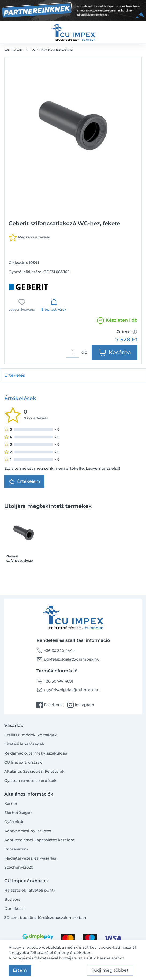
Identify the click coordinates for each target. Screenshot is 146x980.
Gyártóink (14, 822)
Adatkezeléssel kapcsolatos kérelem (39, 840)
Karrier (11, 804)
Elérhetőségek (18, 813)
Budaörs (12, 899)
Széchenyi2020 (19, 867)
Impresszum (16, 849)
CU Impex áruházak (23, 762)
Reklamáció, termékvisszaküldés (36, 753)
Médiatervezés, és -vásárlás (30, 858)
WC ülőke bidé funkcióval (52, 50)
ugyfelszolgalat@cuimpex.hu (68, 659)
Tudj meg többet (110, 970)
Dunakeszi (14, 909)
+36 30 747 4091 (55, 681)
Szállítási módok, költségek (31, 735)
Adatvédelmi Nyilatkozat (28, 831)
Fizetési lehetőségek (24, 744)
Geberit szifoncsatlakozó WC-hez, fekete (20, 559)
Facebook (50, 705)
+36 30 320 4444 (56, 651)
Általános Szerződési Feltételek (34, 771)
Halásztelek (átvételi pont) (30, 890)
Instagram (81, 705)
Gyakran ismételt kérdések (30, 781)
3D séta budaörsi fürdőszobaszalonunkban (45, 918)
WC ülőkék (13, 50)
